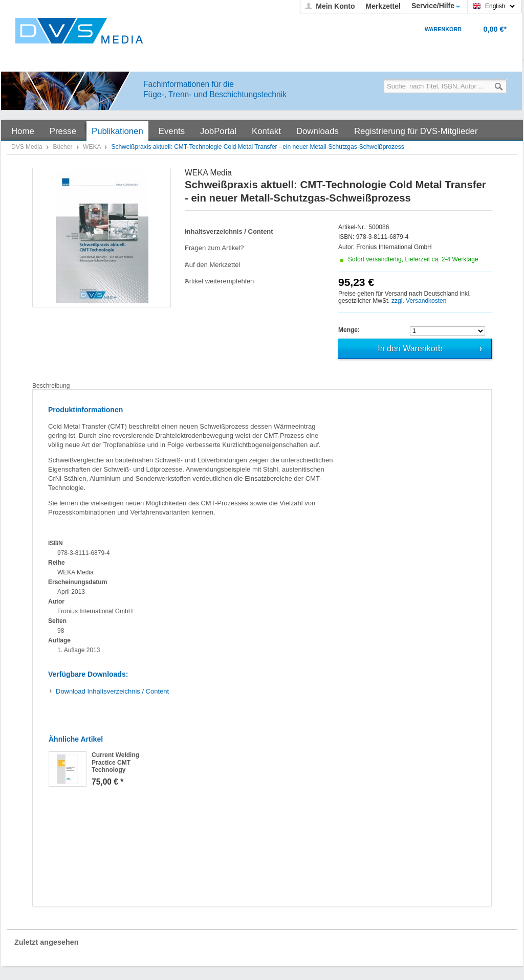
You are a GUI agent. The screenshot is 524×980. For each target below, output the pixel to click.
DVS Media (28, 147)
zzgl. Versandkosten (419, 301)
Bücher (63, 147)
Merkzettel (383, 6)
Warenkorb (443, 29)
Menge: (349, 330)
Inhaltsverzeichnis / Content (112, 691)
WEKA (93, 147)
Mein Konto (335, 6)
